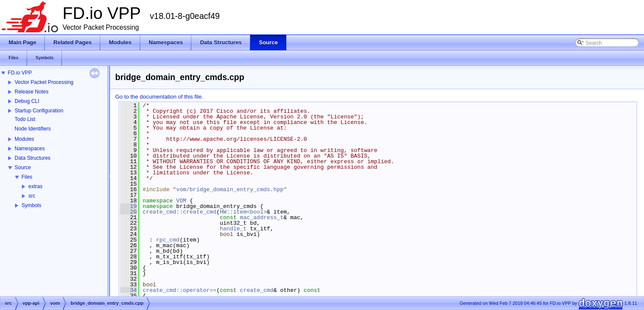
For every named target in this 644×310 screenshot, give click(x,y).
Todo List (25, 119)
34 (128, 290)
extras (35, 186)
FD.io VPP (20, 73)
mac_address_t (262, 217)
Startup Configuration (39, 111)
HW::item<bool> (243, 212)
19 (128, 206)
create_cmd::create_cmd (180, 212)
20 (128, 212)
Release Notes (32, 92)
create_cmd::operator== (180, 290)
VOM (181, 201)
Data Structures (32, 158)
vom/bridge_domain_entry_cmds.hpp (230, 189)
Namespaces (30, 149)
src (32, 196)
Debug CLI (27, 101)
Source (23, 167)
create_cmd (257, 290)
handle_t (233, 229)
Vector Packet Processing (44, 82)
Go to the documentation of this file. (159, 97)
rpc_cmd (168, 240)
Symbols (31, 205)
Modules (24, 139)
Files (27, 177)
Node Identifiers (33, 129)
